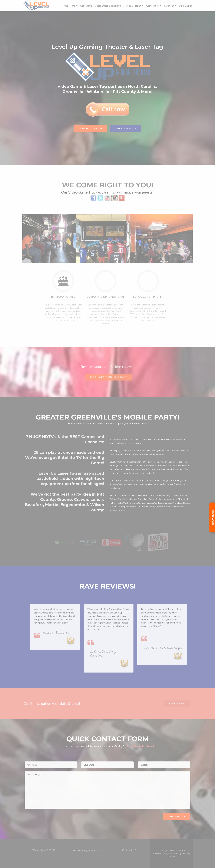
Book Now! (213, 517)
